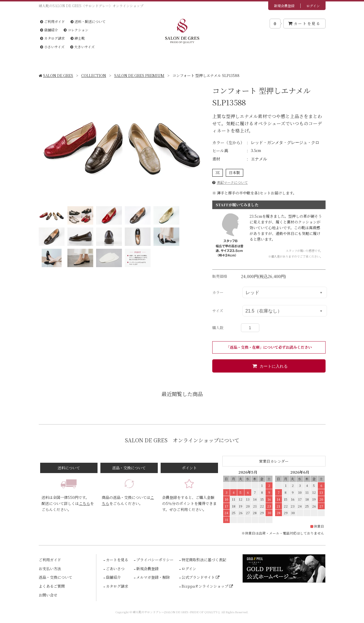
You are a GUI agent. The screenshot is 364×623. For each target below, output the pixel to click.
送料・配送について (88, 21)
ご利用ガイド (52, 21)
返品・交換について (56, 577)
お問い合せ (48, 595)
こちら (84, 503)
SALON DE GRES (56, 75)
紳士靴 (78, 38)
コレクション (76, 30)
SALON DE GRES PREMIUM (139, 75)
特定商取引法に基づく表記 (204, 560)
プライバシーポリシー (154, 560)
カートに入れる (269, 366)
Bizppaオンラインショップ (207, 586)
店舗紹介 (49, 30)
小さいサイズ (52, 47)
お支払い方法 (50, 569)
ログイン (313, 6)
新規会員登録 (284, 6)
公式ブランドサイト (201, 577)
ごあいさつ (115, 569)
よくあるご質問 (52, 586)
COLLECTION (94, 75)
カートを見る (304, 23)
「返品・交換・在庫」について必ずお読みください (269, 347)
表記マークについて (232, 182)
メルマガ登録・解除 (153, 577)
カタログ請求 (52, 38)
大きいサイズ (82, 47)
